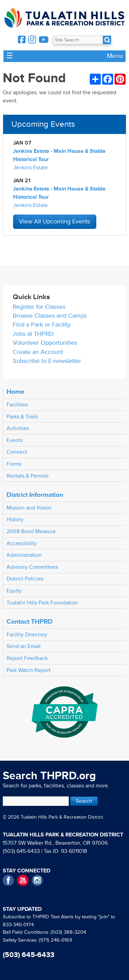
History (15, 519)
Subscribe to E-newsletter (47, 361)
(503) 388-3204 (68, 932)
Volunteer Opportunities (45, 343)
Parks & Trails (22, 417)
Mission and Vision (29, 508)
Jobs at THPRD (33, 334)
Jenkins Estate (30, 168)
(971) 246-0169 (56, 940)
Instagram (37, 880)
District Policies (25, 579)
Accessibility (22, 543)
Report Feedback (27, 658)
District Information (35, 495)
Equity (14, 591)
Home (15, 392)
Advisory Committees (32, 567)
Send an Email (24, 646)
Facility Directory (27, 635)
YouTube (23, 880)
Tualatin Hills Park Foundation (42, 603)
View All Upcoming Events (55, 222)
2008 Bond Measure (31, 531)
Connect (17, 452)
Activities (18, 428)
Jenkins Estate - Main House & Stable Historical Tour (59, 155)
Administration (24, 555)
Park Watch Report (29, 670)
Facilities (17, 405)
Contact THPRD (30, 622)
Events (15, 440)
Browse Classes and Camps (50, 316)
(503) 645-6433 (21, 851)
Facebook (8, 880)
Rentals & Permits (28, 476)
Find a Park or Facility (42, 325)
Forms (14, 464)
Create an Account (38, 352)
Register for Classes (39, 307)
